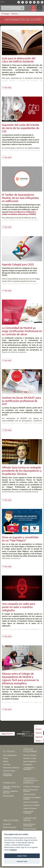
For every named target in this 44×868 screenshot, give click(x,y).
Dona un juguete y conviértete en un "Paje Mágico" (20, 539)
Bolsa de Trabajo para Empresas (30, 790)
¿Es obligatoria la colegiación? (29, 768)
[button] (7, 734)
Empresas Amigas (9, 771)
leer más (8, 87)
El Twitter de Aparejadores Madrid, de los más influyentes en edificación (20, 198)
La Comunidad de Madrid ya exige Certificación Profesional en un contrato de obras (22, 331)
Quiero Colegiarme (30, 761)
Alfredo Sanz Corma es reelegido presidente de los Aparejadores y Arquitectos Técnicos (22, 471)
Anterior (39, 733)
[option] (12, 755)
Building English (8, 796)
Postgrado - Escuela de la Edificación (11, 787)
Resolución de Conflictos (31, 805)
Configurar (13, 850)
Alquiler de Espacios (30, 808)
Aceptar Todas (22, 856)
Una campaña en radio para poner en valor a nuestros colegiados (18, 607)
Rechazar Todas (22, 861)
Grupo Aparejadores (10, 755)
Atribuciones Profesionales (8, 775)
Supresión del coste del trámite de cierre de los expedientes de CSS (21, 128)
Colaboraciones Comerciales (28, 812)
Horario (6, 758)
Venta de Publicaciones (11, 830)
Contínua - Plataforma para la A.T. (10, 792)
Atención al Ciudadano (31, 802)
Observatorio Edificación (11, 768)
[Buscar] (13, 8)
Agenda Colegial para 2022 (18, 264)
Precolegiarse (28, 764)
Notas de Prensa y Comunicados (29, 825)
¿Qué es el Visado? (29, 794)
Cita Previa (7, 764)
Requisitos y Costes (30, 758)
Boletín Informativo (10, 827)
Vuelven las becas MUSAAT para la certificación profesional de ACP (21, 401)
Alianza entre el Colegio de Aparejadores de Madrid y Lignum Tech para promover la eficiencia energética (20, 678)
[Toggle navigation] (39, 8)
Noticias (6, 761)
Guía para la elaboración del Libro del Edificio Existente (19, 60)
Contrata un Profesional (31, 787)
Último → (39, 741)
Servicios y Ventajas (30, 755)
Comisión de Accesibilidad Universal (32, 798)
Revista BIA (7, 824)
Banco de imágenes (30, 829)
